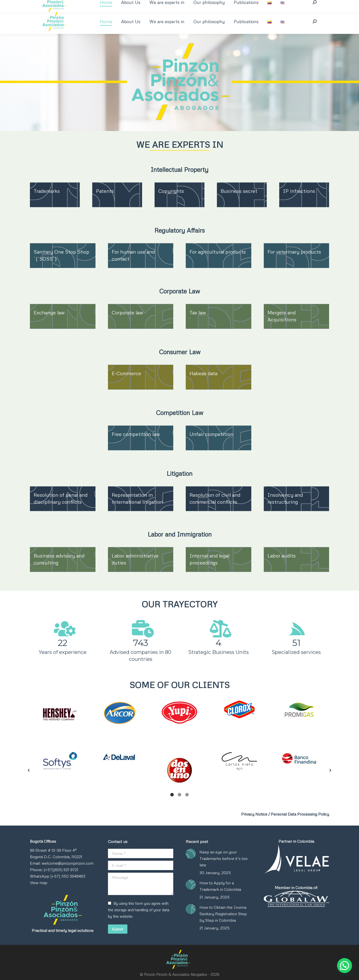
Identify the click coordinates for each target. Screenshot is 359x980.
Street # (43, 850)
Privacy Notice (254, 814)
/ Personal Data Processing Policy (299, 814)
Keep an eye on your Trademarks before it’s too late (224, 858)
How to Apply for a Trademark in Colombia (220, 886)
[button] (29, 719)
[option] (60, 714)
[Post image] (191, 854)
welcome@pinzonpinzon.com (125, 4)
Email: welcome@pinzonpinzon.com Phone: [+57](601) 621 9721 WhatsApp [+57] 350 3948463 (62, 870)
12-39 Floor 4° (64, 850)
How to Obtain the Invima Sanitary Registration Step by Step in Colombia (223, 914)
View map (39, 883)
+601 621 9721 (84, 4)
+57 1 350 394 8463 (50, 4)
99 (33, 850)
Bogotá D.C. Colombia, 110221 (56, 857)
